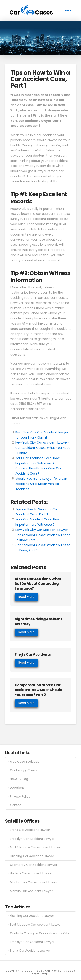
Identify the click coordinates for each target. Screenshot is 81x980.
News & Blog (19, 779)
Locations (17, 788)
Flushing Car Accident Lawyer (32, 856)
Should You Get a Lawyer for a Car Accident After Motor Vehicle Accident (41, 484)
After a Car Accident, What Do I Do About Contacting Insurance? (38, 584)
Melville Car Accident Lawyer (31, 891)
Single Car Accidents (33, 654)
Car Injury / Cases (23, 770)
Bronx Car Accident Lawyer (30, 830)
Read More (26, 597)
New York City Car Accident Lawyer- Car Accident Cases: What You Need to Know (43, 448)
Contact (16, 805)
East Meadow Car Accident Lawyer (36, 847)
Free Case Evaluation (26, 762)
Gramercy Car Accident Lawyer (34, 865)
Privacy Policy (20, 796)
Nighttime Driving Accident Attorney (38, 621)
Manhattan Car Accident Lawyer (34, 882)
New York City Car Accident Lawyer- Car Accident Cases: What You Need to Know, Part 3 (43, 535)
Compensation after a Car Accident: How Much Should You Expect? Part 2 (39, 690)
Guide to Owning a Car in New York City (40, 933)
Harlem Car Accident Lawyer (31, 873)
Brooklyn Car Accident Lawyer (32, 839)
